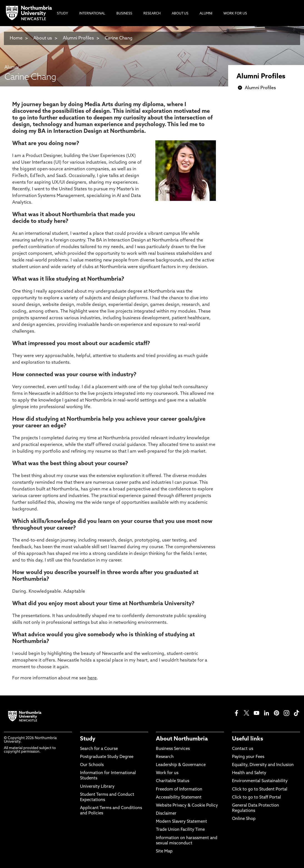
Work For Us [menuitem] (235, 14)
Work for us (167, 773)
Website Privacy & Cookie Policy (187, 806)
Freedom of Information (179, 790)
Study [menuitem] (63, 14)
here (92, 678)
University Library (97, 787)
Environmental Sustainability (260, 781)
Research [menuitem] (152, 14)
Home (16, 38)
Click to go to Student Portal (260, 790)
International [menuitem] (92, 14)
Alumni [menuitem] (206, 14)
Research (165, 757)
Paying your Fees (248, 757)
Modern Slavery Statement (181, 822)
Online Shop (244, 819)
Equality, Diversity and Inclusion (263, 765)
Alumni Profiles (78, 38)
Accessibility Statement (179, 798)
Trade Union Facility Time (180, 830)
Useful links (248, 739)
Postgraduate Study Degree (107, 757)
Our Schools (92, 765)
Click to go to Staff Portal (256, 798)
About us (43, 38)
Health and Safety (249, 773)
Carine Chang (119, 38)
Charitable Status (173, 781)
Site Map (164, 851)
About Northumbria (182, 739)
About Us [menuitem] (180, 14)
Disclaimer (166, 814)
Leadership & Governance (181, 765)
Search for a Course (99, 749)
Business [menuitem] (124, 14)
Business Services (173, 749)
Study (88, 739)
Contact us (243, 749)
